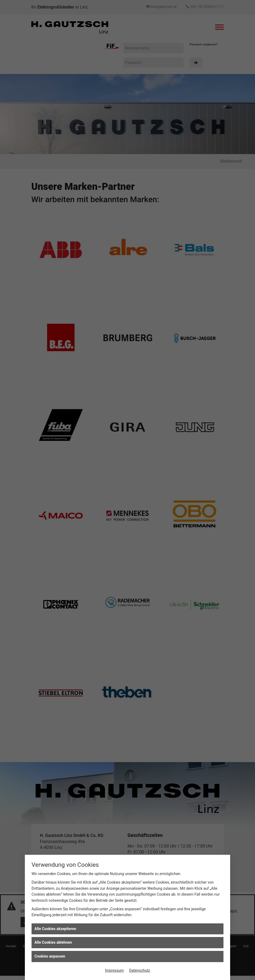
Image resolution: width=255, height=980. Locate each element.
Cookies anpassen (50, 956)
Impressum (114, 970)
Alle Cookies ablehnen (53, 942)
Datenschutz (140, 970)
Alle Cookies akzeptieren (55, 929)
